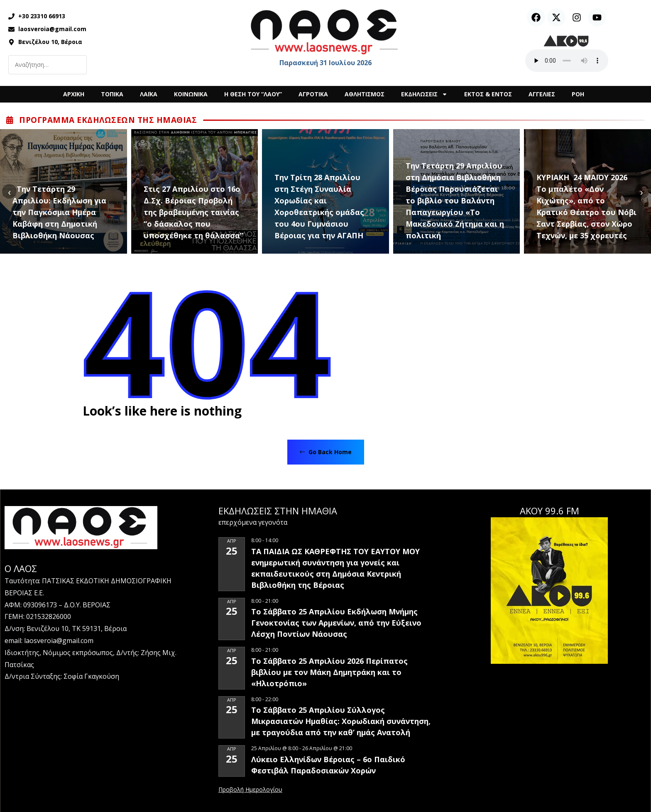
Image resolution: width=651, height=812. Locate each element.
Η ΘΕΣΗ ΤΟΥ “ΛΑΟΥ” (253, 94)
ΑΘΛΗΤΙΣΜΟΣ (365, 94)
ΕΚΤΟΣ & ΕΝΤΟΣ (488, 94)
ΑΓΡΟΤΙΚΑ (313, 94)
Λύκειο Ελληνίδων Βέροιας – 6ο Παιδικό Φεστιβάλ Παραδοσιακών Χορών (328, 765)
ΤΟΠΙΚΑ (112, 94)
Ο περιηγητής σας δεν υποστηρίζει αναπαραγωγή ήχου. (567, 61)
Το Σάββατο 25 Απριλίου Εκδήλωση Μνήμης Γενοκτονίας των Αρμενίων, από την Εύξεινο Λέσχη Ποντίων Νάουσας (336, 623)
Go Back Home (326, 452)
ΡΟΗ (578, 94)
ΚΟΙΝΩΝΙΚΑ (191, 94)
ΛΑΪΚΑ (149, 94)
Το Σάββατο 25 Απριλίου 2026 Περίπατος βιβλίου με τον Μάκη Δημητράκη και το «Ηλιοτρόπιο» (329, 672)
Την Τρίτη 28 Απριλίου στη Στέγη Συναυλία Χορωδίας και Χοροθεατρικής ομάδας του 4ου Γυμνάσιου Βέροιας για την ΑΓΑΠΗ (319, 206)
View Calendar (250, 790)
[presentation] (9, 192)
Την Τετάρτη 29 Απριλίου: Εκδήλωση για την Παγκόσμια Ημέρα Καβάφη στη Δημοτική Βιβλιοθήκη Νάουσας (59, 212)
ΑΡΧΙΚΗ (74, 94)
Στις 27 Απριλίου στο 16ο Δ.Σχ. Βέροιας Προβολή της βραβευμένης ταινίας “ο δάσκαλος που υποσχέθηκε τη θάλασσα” (193, 212)
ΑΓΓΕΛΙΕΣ (542, 94)
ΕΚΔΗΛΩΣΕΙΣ (424, 94)
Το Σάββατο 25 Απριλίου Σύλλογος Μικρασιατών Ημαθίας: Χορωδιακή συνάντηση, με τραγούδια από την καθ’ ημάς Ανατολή (341, 721)
